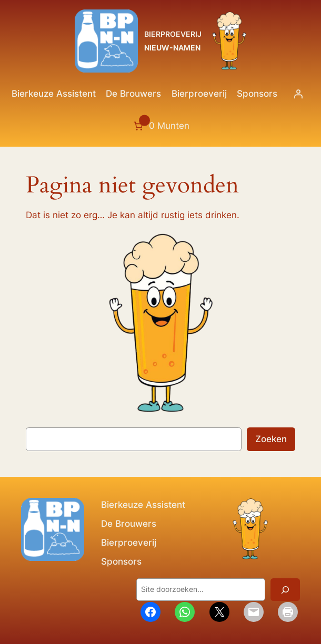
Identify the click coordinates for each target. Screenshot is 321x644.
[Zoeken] (285, 590)
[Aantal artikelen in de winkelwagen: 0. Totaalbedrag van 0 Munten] (160, 126)
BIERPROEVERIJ (173, 34)
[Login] (298, 94)
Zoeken (271, 439)
